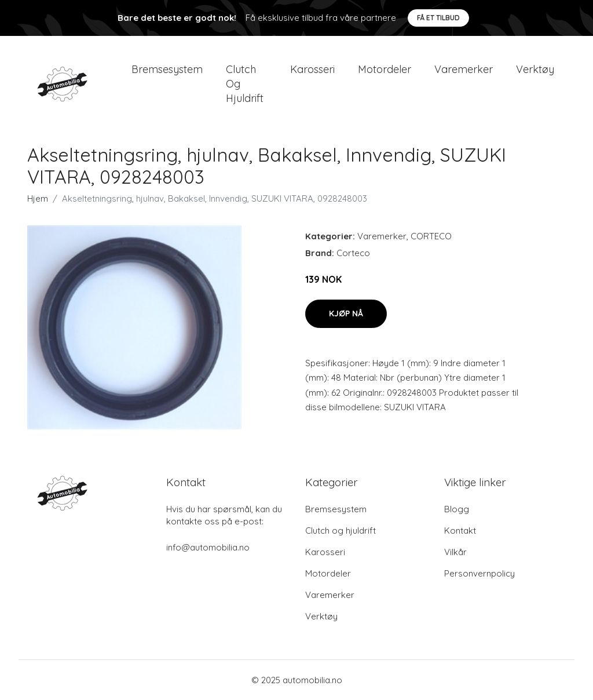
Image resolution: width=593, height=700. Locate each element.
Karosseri (312, 69)
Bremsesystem (167, 69)
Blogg (457, 509)
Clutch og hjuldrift (245, 84)
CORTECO (431, 236)
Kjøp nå (346, 313)
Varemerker (464, 69)
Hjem (38, 198)
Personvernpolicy (479, 573)
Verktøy (535, 69)
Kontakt (460, 531)
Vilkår (455, 552)
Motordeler (385, 69)
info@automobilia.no (208, 547)
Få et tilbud (438, 18)
